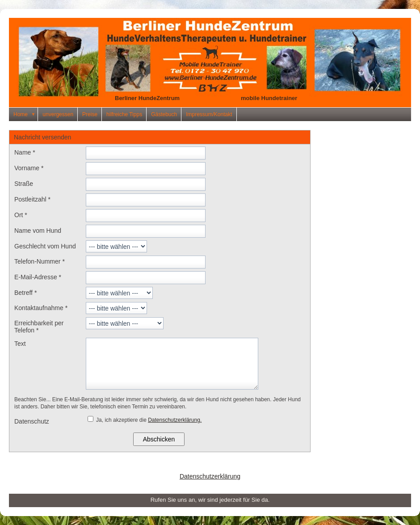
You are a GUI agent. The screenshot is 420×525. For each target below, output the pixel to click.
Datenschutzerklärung (210, 476)
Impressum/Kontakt (209, 114)
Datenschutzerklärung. (175, 420)
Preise (90, 114)
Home (26, 114)
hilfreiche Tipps (124, 114)
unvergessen (58, 114)
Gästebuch (164, 114)
